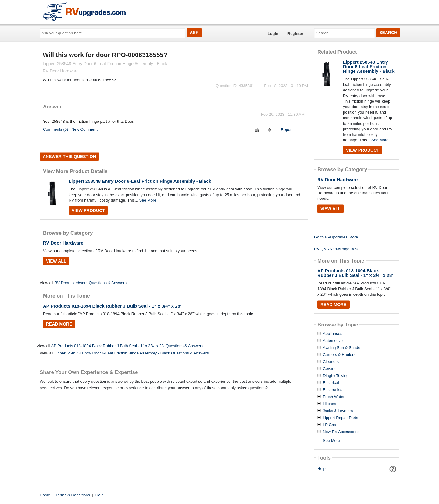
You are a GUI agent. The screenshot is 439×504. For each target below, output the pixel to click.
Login (273, 34)
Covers (329, 369)
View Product (88, 210)
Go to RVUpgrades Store (336, 237)
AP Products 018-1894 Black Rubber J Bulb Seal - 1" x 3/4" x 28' (112, 306)
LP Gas (329, 425)
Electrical (331, 383)
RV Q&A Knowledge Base (337, 249)
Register (295, 34)
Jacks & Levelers (338, 411)
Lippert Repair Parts (341, 418)
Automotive (333, 341)
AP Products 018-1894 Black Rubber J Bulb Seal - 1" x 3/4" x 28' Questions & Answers (127, 346)
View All (56, 261)
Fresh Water (334, 397)
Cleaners (331, 362)
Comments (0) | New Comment (70, 129)
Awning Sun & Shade (342, 348)
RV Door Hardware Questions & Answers (90, 283)
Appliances (333, 334)
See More (148, 200)
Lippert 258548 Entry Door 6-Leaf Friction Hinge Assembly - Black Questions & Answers (132, 353)
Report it (288, 130)
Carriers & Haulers (339, 355)
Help (321, 469)
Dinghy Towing (336, 376)
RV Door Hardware (63, 243)
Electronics (333, 390)
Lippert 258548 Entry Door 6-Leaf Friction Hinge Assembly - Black (140, 181)
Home (45, 495)
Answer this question (69, 157)
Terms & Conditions (73, 495)
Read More (59, 324)
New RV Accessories (341, 432)
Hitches (329, 404)
